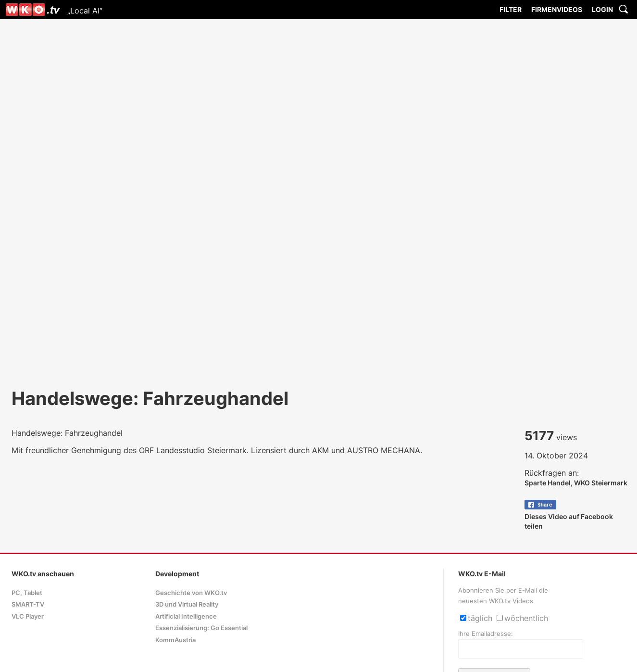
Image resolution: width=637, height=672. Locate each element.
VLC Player (28, 616)
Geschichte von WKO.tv (191, 593)
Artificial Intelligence (186, 616)
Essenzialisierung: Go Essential (201, 628)
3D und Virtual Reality (187, 604)
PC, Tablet (27, 593)
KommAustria (175, 640)
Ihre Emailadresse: (486, 634)
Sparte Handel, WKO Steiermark (576, 483)
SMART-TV (28, 604)
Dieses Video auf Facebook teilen (569, 516)
